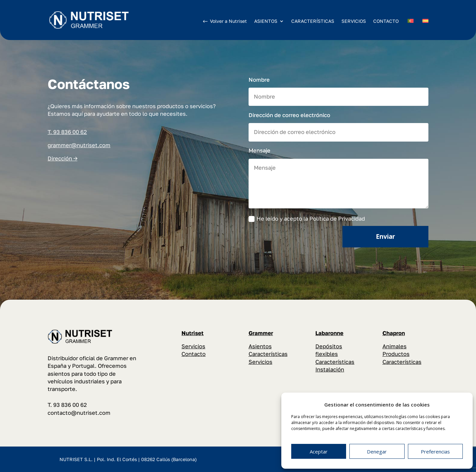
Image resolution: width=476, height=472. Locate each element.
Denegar (377, 451)
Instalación (330, 369)
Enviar (385, 236)
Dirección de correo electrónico (289, 115)
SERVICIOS (354, 21)
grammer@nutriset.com (79, 145)
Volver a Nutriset (228, 21)
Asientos (260, 346)
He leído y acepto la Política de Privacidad (307, 219)
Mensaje (259, 150)
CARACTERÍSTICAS (313, 21)
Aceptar (319, 451)
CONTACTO (386, 21)
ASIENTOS (266, 21)
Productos (396, 354)
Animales (395, 346)
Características (268, 354)
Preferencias (435, 451)
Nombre (259, 80)
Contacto (194, 354)
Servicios (193, 346)
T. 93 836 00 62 (67, 132)
